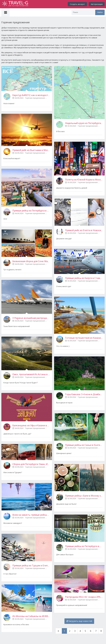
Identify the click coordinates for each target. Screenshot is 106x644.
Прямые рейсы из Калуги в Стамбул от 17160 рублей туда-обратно (84, 278)
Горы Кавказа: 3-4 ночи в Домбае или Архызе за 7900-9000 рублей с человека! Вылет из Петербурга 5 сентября (84, 394)
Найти (100, 12)
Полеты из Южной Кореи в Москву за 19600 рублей (84, 180)
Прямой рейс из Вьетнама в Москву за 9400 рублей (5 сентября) (31, 150)
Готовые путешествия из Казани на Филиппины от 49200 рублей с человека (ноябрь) (84, 338)
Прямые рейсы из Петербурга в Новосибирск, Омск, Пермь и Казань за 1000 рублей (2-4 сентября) (84, 546)
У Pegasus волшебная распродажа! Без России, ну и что (31, 318)
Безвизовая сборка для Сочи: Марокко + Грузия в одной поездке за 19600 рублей (31, 261)
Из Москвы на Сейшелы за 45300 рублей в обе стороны (31, 616)
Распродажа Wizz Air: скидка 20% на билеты (84, 597)
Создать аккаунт (77, 4)
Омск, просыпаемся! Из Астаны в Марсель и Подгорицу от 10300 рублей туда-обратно (31, 374)
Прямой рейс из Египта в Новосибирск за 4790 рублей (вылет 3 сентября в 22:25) (84, 230)
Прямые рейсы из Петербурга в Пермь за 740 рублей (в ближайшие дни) (31, 211)
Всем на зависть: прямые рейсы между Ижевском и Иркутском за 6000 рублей (31, 515)
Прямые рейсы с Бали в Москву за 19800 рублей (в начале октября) (84, 496)
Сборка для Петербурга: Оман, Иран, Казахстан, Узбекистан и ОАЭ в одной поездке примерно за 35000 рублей (31, 464)
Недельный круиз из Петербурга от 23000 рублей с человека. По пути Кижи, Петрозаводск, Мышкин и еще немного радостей (84, 123)
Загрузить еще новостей (79, 621)
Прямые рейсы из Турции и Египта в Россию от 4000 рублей (31, 565)
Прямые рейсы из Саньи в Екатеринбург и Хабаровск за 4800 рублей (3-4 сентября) (84, 445)
